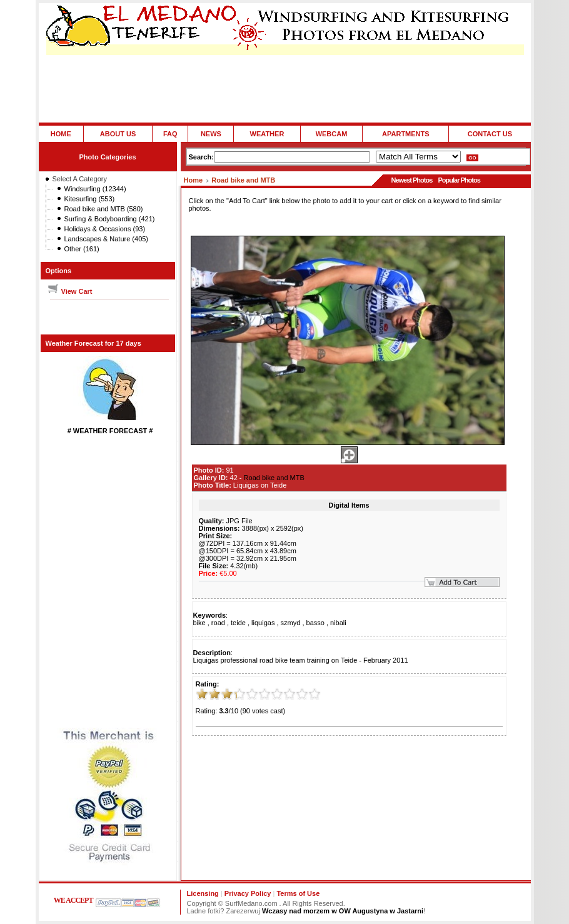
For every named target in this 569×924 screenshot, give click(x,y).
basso (315, 623)
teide (238, 623)
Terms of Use (298, 893)
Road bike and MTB (243, 180)
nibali (338, 623)
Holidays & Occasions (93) (105, 229)
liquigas (263, 623)
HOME (61, 134)
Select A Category (80, 179)
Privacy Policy (248, 893)
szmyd (291, 623)
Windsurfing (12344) (95, 189)
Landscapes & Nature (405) (107, 239)
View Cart (70, 291)
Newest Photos (411, 180)
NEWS (211, 134)
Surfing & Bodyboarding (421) (110, 219)
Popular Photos (459, 180)
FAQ (170, 134)
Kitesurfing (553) (90, 199)
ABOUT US (118, 134)
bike (199, 623)
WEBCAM (332, 134)
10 (315, 694)
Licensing (203, 893)
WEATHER (267, 134)
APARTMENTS (406, 134)
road (218, 623)
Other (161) (82, 249)
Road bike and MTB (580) (104, 209)
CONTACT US (490, 134)
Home (194, 180)
